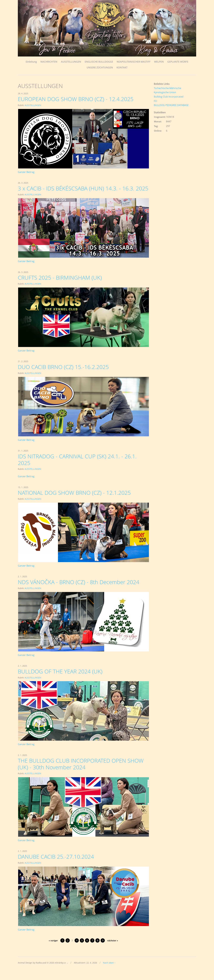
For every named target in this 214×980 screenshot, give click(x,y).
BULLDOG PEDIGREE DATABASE (171, 105)
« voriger (53, 949)
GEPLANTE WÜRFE (178, 62)
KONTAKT (122, 67)
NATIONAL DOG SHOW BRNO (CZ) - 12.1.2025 (76, 501)
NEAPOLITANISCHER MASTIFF (134, 62)
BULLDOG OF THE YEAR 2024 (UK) (61, 680)
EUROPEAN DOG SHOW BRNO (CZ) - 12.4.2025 (77, 99)
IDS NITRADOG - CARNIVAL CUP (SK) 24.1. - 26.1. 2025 (79, 467)
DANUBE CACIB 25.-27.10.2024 (57, 866)
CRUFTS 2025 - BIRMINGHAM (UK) (61, 285)
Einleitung (31, 62)
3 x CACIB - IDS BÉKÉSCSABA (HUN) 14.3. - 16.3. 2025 (78, 192)
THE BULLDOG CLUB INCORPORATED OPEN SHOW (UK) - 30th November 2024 (83, 773)
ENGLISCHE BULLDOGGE (99, 62)
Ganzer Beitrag (26, 172)
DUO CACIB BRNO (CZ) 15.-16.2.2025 (65, 374)
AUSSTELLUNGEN (71, 62)
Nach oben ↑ (109, 972)
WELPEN (159, 62)
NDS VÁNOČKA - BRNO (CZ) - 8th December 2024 (80, 590)
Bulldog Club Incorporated (169, 97)
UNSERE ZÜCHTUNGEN (100, 67)
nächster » (113, 949)
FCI (155, 101)
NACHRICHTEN (49, 62)
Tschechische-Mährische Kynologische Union (167, 90)
